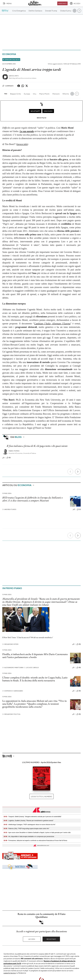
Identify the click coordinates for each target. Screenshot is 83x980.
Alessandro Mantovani (13, 668)
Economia (9, 54)
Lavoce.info (14, 76)
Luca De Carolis (31, 668)
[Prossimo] (78, 472)
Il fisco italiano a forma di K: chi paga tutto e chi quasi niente (37, 446)
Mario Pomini (14, 451)
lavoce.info (22, 144)
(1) (79, 509)
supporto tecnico (10, 973)
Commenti (8, 86)
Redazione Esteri (10, 644)
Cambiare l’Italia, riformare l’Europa (52, 324)
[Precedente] (70, 472)
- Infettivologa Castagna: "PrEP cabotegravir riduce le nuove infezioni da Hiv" (30, 825)
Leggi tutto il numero (41, 796)
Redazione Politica (11, 714)
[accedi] (75, 3)
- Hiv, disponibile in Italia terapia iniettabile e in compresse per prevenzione (29, 837)
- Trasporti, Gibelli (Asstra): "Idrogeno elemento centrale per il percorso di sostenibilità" (33, 817)
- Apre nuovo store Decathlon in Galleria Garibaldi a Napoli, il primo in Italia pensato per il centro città (37, 833)
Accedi (32, 939)
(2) (9, 458)
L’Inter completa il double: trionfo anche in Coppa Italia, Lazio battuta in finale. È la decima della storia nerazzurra (35, 679)
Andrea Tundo (9, 509)
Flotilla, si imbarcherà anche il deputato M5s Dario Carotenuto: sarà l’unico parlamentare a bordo (35, 656)
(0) (79, 644)
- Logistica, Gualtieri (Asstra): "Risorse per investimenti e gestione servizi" (29, 821)
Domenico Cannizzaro (13, 691)
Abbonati (62, 3)
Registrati (51, 939)
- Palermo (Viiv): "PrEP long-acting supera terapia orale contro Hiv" (26, 829)
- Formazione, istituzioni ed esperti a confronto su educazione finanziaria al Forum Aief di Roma (35, 841)
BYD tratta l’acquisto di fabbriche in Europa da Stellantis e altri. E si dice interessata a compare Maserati (33, 499)
